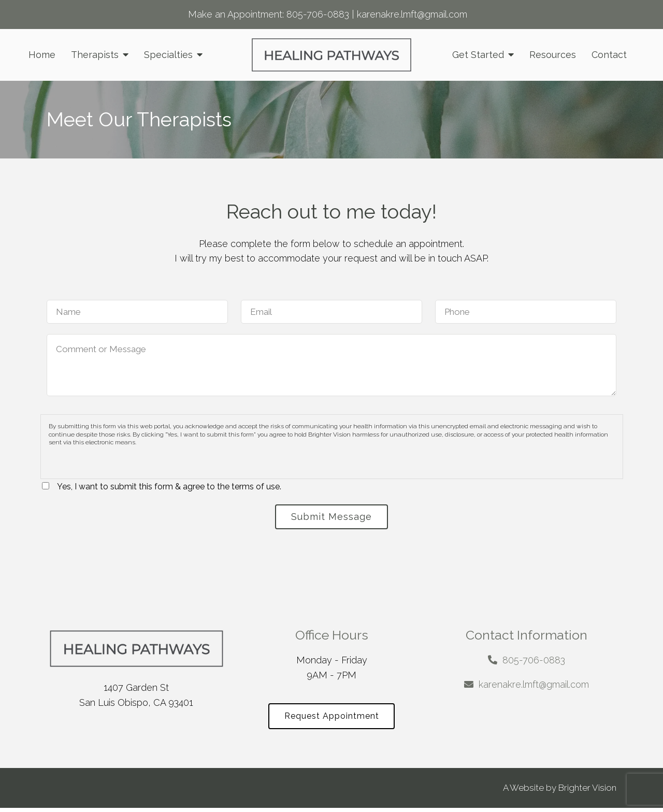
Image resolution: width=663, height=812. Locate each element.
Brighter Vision (587, 792)
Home (42, 55)
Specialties (168, 55)
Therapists (95, 55)
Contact (609, 55)
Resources (553, 55)
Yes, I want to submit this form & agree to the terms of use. (169, 487)
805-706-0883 (318, 14)
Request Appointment (332, 720)
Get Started (478, 55)
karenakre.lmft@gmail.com (412, 14)
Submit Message (331, 518)
